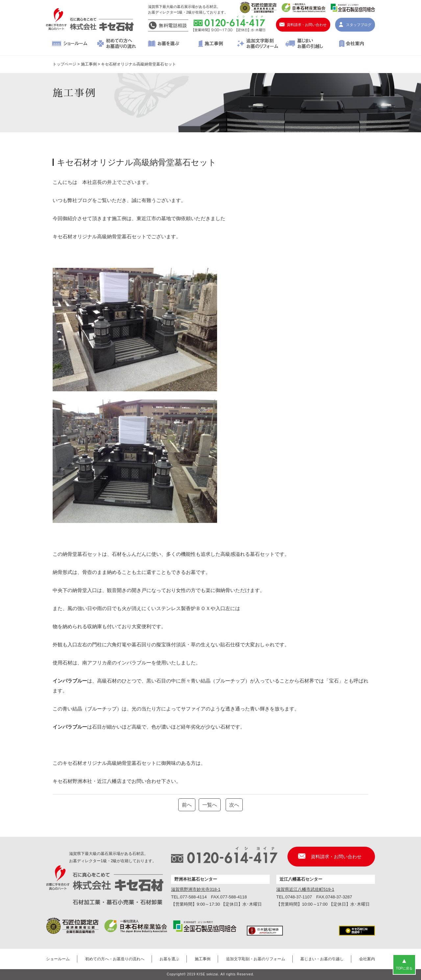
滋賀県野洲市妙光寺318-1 (196, 889)
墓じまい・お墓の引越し (304, 44)
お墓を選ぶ (164, 44)
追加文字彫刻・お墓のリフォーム (257, 44)
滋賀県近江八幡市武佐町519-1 (305, 889)
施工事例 (211, 44)
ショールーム (70, 44)
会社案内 (351, 44)
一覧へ (210, 805)
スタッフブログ (359, 25)
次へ (234, 805)
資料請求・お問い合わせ (307, 25)
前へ (187, 805)
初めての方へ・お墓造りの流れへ (117, 44)
